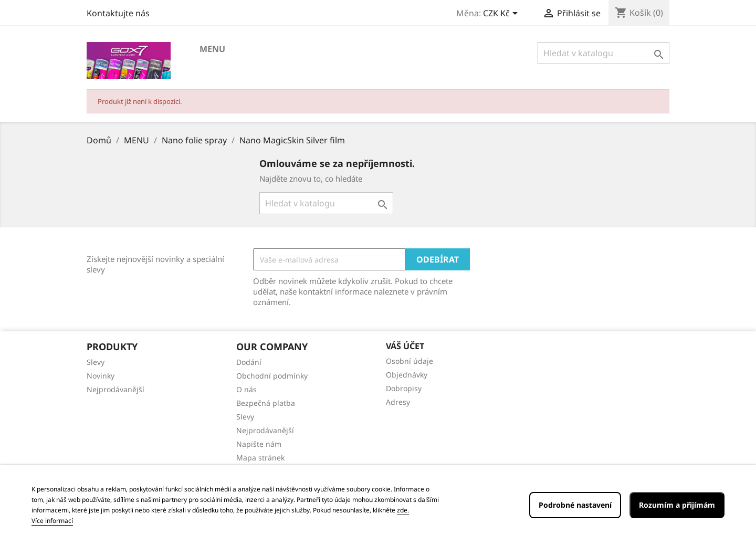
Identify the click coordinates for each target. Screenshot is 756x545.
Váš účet (405, 346)
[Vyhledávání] (603, 53)
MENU (212, 49)
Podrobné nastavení (575, 505)
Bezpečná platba (266, 403)
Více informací (52, 521)
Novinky (101, 376)
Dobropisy (404, 388)
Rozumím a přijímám (677, 505)
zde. (403, 510)
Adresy (398, 402)
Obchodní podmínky (272, 376)
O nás (246, 389)
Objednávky (407, 375)
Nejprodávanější (115, 389)
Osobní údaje (409, 361)
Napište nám (259, 444)
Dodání (249, 362)
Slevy (96, 362)
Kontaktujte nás (118, 13)
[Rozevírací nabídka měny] (502, 14)
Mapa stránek (260, 458)
